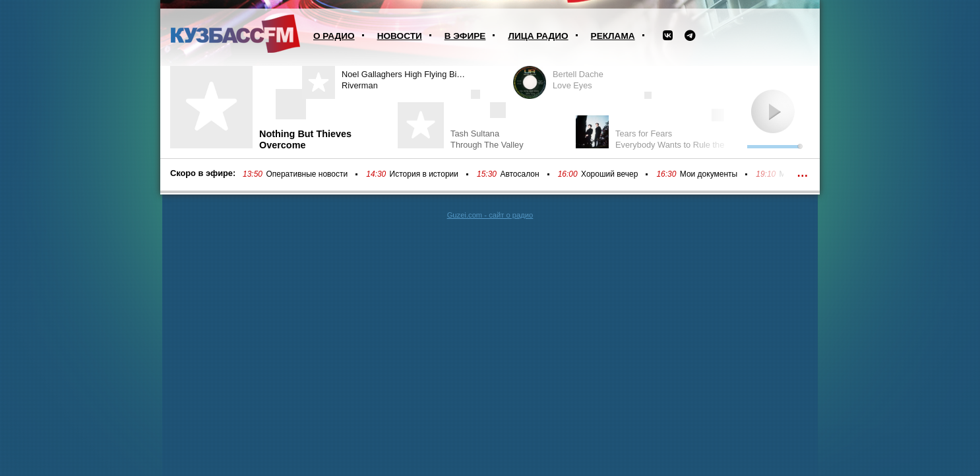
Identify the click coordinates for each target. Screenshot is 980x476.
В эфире (465, 36)
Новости (400, 36)
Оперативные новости (307, 174)
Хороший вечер (609, 174)
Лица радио (538, 36)
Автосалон (519, 174)
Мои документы (709, 174)
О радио (334, 36)
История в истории (424, 174)
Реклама (613, 36)
